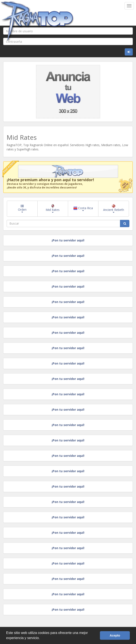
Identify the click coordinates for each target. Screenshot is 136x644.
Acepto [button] (115, 635)
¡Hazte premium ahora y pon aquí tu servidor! (50, 180)
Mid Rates (53, 209)
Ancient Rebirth (114, 209)
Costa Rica (83, 209)
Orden (22, 209)
